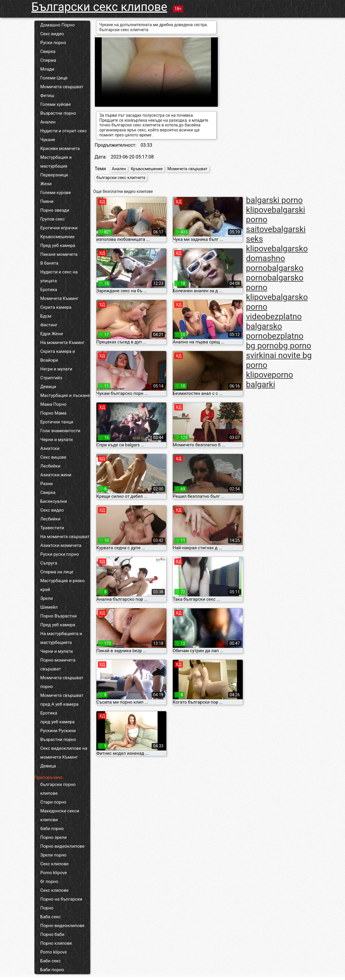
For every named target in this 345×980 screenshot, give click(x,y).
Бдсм (46, 316)
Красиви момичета (60, 148)
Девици (48, 387)
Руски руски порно (60, 554)
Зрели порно (53, 855)
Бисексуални (54, 501)
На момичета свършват (65, 537)
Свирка (48, 51)
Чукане (48, 140)
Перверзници (54, 175)
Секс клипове (54, 864)
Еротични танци (57, 422)
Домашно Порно (57, 25)
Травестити (52, 528)
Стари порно (53, 802)
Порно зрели (53, 837)
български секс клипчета (121, 178)
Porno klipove (53, 873)
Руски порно (53, 43)
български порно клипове (58, 789)
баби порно (52, 829)
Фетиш (47, 96)
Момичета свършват (62, 87)
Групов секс (52, 219)
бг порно (49, 882)
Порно (47, 908)
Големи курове (56, 193)
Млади (47, 69)
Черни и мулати (57, 440)
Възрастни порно (58, 113)
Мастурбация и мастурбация (56, 162)
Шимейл (49, 607)
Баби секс (51, 961)
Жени (46, 184)
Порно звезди (55, 210)
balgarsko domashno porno (277, 258)
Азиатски (50, 448)
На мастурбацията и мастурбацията (61, 638)
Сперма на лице (57, 572)
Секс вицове (53, 457)
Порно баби (52, 934)
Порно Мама (53, 413)
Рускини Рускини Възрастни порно (58, 735)
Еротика (49, 290)
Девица (48, 766)
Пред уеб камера (58, 246)
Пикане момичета (59, 254)
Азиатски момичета (61, 545)
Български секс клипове (99, 7)
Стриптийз (51, 378)
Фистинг (49, 325)
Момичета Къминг (59, 298)
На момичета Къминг (62, 343)
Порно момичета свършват (58, 665)
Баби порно (52, 970)
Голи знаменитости (60, 431)
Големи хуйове (56, 104)
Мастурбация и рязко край (62, 585)
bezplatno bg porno (275, 341)
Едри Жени (52, 334)
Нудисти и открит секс (63, 131)
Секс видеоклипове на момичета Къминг (64, 753)
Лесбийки (50, 466)
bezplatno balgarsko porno (274, 326)
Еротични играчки (59, 228)
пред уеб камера (57, 722)
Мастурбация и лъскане (65, 395)
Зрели (47, 598)
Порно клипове (56, 943)
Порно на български (61, 899)
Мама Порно (53, 404)
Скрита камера (56, 307)
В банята (49, 263)
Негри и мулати (56, 369)
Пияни (47, 201)
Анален (48, 122)
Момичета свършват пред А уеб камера (62, 700)
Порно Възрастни (58, 616)
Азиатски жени (56, 475)
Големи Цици (54, 78)
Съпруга (49, 563)
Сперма (48, 60)
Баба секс (50, 917)
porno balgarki (269, 380)
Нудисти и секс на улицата (59, 276)
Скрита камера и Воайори (58, 356)
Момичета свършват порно (62, 682)
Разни (46, 484)
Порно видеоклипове (62, 846)
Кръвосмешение (57, 237)
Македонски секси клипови (60, 815)
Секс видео (52, 34)
